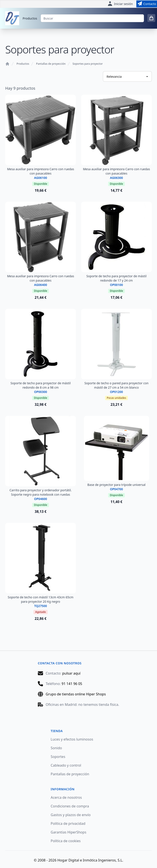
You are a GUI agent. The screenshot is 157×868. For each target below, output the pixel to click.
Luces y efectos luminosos (72, 739)
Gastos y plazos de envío (71, 815)
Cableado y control (66, 765)
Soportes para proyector (88, 64)
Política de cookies (66, 841)
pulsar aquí (71, 673)
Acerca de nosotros (66, 797)
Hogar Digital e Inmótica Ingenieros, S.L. (90, 860)
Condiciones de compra (70, 806)
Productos (30, 18)
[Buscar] (92, 18)
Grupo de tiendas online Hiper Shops (76, 694)
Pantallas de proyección (51, 64)
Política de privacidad (68, 823)
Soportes (58, 757)
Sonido (56, 748)
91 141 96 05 (72, 684)
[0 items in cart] (151, 18)
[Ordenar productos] (127, 76)
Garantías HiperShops (68, 832)
